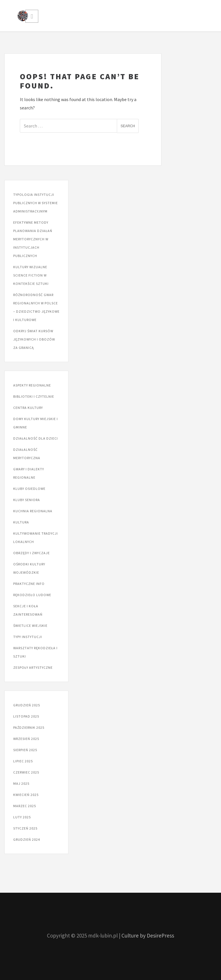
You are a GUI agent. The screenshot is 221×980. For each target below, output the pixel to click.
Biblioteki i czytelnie (34, 396)
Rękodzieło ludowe (32, 595)
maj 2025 (21, 783)
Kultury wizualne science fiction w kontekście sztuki (31, 275)
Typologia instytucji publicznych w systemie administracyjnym (36, 203)
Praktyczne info (29, 584)
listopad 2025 (26, 716)
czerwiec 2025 (26, 772)
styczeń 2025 (25, 828)
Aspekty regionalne (32, 385)
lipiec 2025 (23, 761)
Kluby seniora (27, 500)
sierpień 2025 (25, 750)
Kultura (21, 522)
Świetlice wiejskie (30, 626)
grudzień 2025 (27, 705)
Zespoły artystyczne (33, 667)
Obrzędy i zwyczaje (32, 553)
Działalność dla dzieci (36, 438)
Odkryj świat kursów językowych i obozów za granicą (34, 339)
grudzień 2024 (27, 839)
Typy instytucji (28, 637)
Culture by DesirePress (148, 935)
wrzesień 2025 (26, 739)
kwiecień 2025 (26, 795)
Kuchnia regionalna (33, 511)
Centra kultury (28, 408)
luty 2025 (22, 817)
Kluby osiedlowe (29, 489)
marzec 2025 (25, 806)
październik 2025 (29, 727)
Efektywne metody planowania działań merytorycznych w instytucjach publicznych (33, 239)
